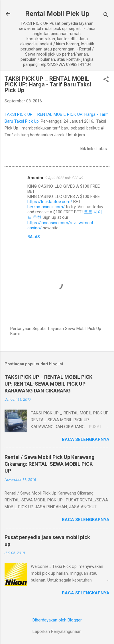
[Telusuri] (106, 16)
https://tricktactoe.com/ (50, 202)
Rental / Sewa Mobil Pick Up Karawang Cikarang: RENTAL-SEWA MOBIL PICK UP (50, 464)
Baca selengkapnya (86, 440)
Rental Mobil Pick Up (57, 14)
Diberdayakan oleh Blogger (57, 620)
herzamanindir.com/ (46, 207)
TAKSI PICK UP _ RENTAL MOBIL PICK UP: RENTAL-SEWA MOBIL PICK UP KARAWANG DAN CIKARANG (48, 384)
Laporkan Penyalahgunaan (57, 631)
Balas (34, 237)
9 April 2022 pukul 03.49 (64, 178)
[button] (106, 80)
